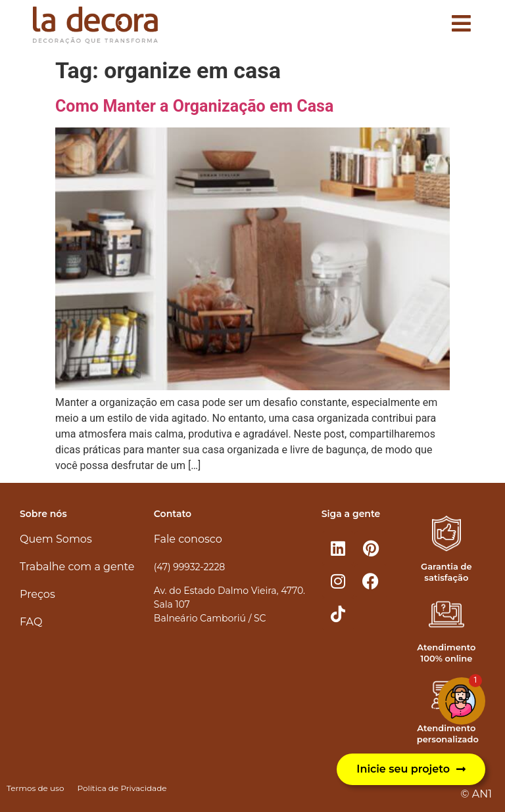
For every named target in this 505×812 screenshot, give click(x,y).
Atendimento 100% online (446, 653)
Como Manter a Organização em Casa (194, 106)
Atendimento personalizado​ (448, 733)
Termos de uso (35, 788)
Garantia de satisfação (446, 572)
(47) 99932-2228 (189, 567)
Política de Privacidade (122, 788)
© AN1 (476, 794)
